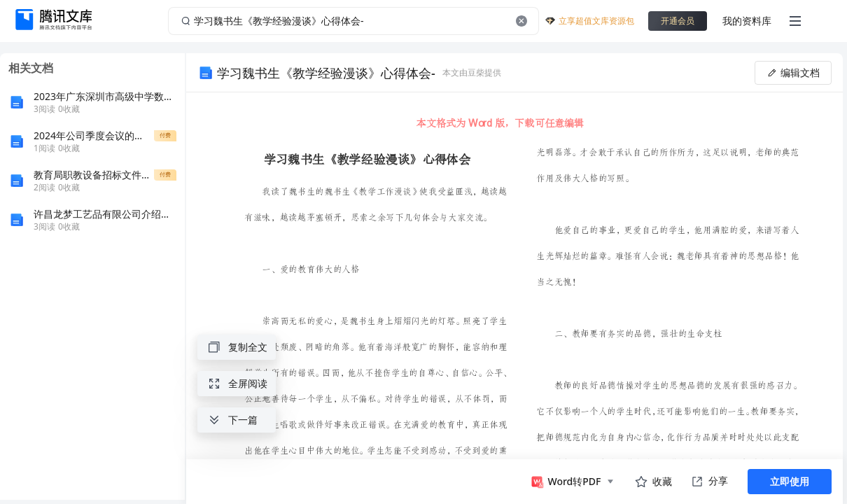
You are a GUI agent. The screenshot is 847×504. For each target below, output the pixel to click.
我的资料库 (747, 21)
